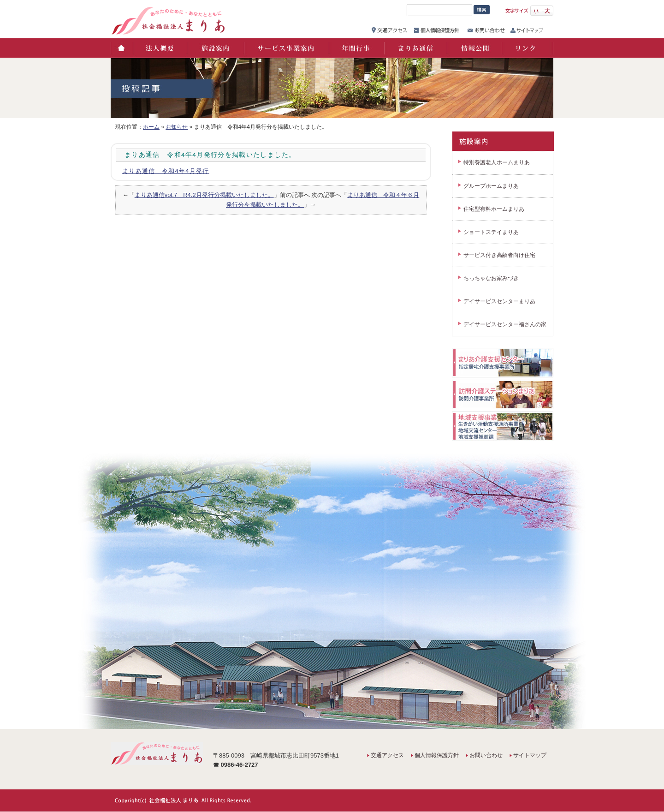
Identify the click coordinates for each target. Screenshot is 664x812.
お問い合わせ (486, 755)
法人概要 (159, 48)
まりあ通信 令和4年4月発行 (166, 171)
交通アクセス (387, 755)
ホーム (122, 48)
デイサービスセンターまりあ (499, 301)
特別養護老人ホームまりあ (497, 162)
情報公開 (474, 48)
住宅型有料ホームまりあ (494, 209)
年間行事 (356, 48)
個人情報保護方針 (437, 755)
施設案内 (215, 48)
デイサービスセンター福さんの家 (505, 324)
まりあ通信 (415, 48)
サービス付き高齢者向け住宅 (499, 255)
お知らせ (177, 127)
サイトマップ (530, 755)
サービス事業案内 (286, 48)
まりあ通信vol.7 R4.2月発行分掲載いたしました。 (204, 195)
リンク (528, 48)
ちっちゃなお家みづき (491, 278)
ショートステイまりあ (491, 232)
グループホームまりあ (491, 186)
